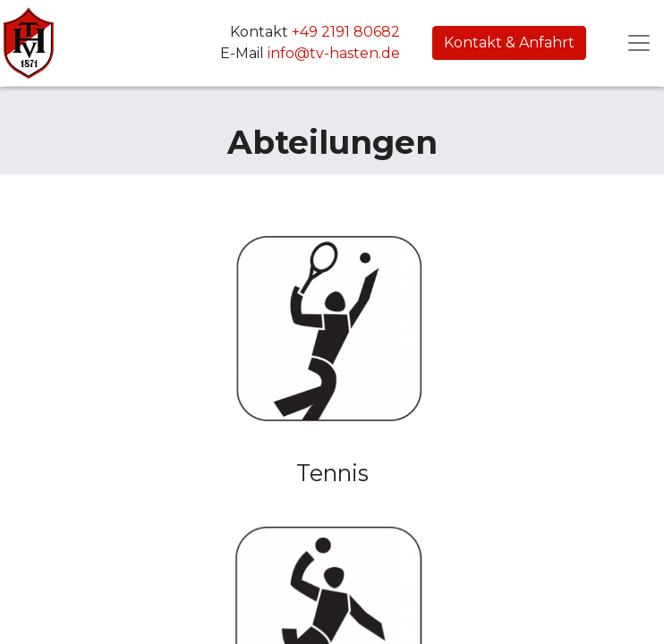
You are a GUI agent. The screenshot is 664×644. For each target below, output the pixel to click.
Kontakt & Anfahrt (509, 42)
